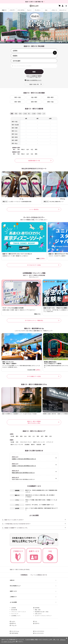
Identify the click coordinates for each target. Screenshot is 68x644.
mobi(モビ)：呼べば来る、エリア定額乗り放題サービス (39, 505)
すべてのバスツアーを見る (34, 265)
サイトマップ (15, 614)
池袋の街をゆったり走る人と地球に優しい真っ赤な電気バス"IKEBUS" (40, 496)
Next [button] (66, 28)
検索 (34, 72)
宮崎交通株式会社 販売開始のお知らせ (23, 479)
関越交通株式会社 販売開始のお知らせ (23, 473)
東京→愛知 (18, 102)
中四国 (39, 114)
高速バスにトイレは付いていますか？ (13, 520)
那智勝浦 (27, 444)
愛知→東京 (50, 97)
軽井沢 (33, 444)
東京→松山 (15, 143)
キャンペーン (63, 10)
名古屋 (12, 436)
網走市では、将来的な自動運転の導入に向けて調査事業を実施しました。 (41, 491)
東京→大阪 (18, 97)
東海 (20, 114)
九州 (44, 114)
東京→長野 (15, 140)
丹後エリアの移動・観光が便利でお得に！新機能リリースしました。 (41, 501)
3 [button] (64, 42)
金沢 (42, 436)
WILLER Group (15, 631)
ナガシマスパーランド (26, 442)
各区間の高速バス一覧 (34, 161)
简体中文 (37, 623)
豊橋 (46, 436)
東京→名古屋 (15, 125)
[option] (34, 28)
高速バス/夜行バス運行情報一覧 (34, 2)
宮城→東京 (34, 102)
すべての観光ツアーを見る (34, 376)
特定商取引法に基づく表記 (42, 612)
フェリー (29, 10)
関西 (16, 114)
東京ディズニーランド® (17, 444)
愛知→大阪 (50, 102)
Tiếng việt (14, 625)
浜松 (30, 436)
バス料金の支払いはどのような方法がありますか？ (16, 524)
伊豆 (17, 442)
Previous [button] (2, 28)
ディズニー (38, 10)
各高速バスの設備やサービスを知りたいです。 (15, 528)
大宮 (50, 436)
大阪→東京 (34, 97)
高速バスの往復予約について (34, 80)
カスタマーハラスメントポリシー (43, 616)
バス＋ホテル (21, 10)
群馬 (36, 149)
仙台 (25, 436)
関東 (12, 114)
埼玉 (32, 149)
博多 (38, 436)
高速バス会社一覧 (34, 84)
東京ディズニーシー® (39, 442)
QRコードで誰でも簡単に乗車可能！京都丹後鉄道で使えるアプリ (41, 509)
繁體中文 (14, 623)
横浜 (17, 436)
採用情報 (37, 608)
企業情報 (14, 608)
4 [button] (66, 42)
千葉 (18, 149)
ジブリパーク (50, 442)
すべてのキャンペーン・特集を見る (34, 320)
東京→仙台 (15, 134)
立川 (34, 436)
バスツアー (13, 10)
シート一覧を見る (34, 209)
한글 (36, 621)
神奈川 (23, 149)
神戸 (44, 444)
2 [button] (62, 42)
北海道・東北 (27, 114)
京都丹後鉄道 (15, 633)
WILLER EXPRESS (39, 631)
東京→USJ (14, 131)
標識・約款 (38, 610)
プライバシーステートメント (19, 612)
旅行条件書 (14, 610)
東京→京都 (15, 128)
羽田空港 (39, 444)
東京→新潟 (15, 137)
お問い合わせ (38, 614)
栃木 (28, 149)
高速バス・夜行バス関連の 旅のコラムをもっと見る (34, 422)
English (13, 621)
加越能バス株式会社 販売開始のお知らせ (24, 459)
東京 (14, 149)
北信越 (34, 114)
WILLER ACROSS (39, 633)
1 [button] (59, 42)
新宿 (21, 436)
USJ (46, 10)
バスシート (54, 10)
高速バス (4, 10)
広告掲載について (16, 616)
